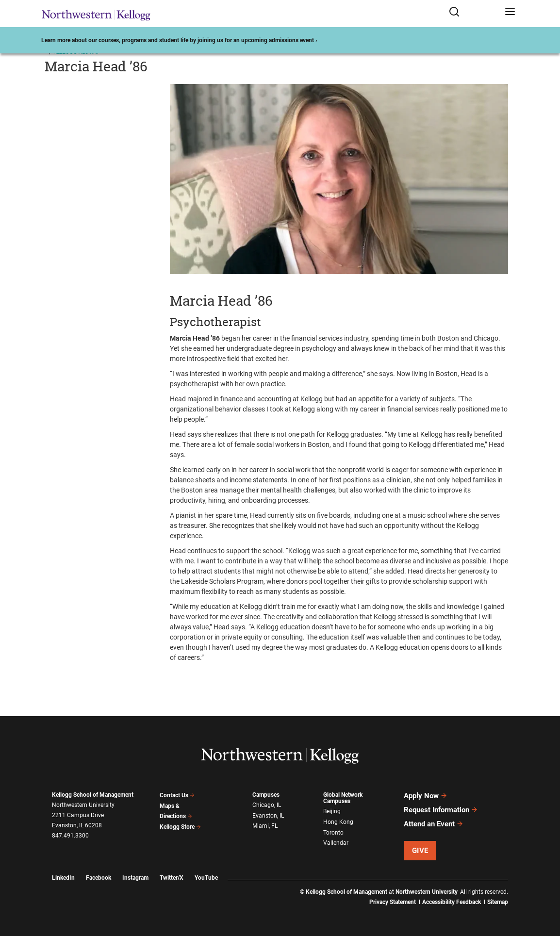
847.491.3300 (70, 836)
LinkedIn (63, 878)
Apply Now (426, 796)
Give (420, 851)
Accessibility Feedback (452, 902)
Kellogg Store (181, 827)
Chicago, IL (267, 805)
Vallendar (336, 843)
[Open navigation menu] (510, 14)
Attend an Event (434, 824)
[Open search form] (473, 14)
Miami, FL (265, 826)
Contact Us (177, 795)
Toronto (333, 833)
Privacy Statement (393, 902)
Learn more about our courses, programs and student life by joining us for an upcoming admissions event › (179, 40)
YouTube (206, 878)
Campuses (266, 795)
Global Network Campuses (343, 798)
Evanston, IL (268, 816)
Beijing (332, 811)
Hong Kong (338, 822)
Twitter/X (172, 878)
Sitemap (498, 902)
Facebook (99, 878)
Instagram (135, 878)
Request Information (441, 810)
